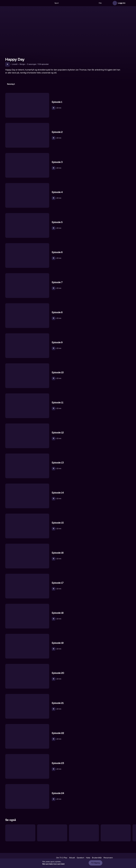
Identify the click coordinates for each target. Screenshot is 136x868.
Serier (104, 3)
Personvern (108, 858)
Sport (53, 3)
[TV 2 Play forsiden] (22, 3)
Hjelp (88, 858)
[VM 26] (75, 3)
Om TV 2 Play (62, 858)
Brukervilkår (97, 858)
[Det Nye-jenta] (20, 833)
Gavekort (80, 858)
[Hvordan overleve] (52, 833)
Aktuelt (72, 858)
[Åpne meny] (129, 3)
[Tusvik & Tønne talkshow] (84, 833)
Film (96, 3)
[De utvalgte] (116, 833)
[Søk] (47, 3)
